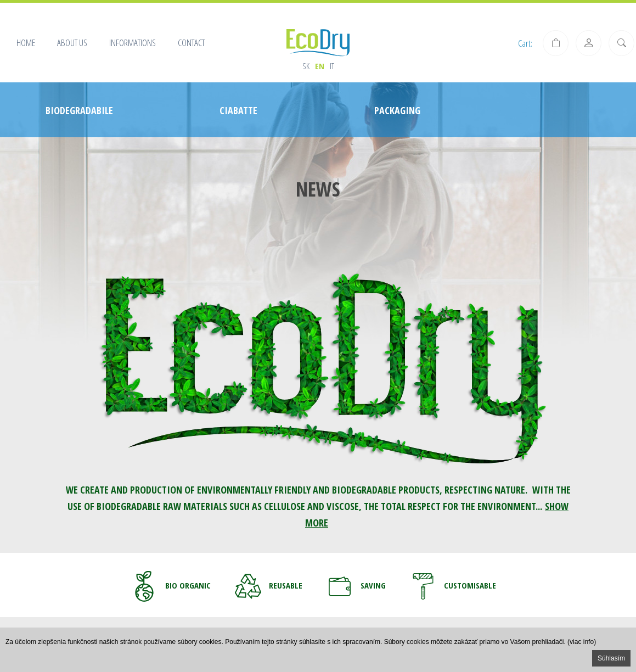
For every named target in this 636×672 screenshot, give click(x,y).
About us (72, 43)
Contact (191, 43)
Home (26, 43)
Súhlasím (611, 658)
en (320, 66)
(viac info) (582, 642)
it (332, 66)
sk (306, 66)
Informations (133, 43)
